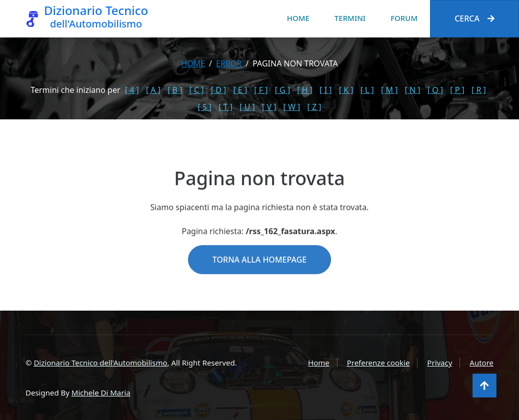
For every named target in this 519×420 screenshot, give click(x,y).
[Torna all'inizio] (484, 386)
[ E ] (240, 90)
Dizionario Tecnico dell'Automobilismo (100, 363)
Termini (350, 18)
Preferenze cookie (378, 363)
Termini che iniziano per (75, 90)
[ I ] (325, 90)
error (229, 63)
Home (298, 18)
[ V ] (269, 107)
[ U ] (247, 107)
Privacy (439, 363)
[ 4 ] (132, 90)
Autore (481, 363)
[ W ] (292, 107)
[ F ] (261, 90)
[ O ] (435, 90)
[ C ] (197, 90)
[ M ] (389, 90)
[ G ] (283, 90)
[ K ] (346, 90)
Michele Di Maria (101, 393)
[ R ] (479, 90)
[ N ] (413, 90)
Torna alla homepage (259, 272)
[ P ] (457, 90)
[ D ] (219, 90)
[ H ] (305, 90)
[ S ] (205, 107)
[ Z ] (314, 107)
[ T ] (225, 107)
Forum (404, 18)
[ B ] (175, 90)
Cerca (474, 18)
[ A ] (153, 90)
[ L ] (367, 90)
